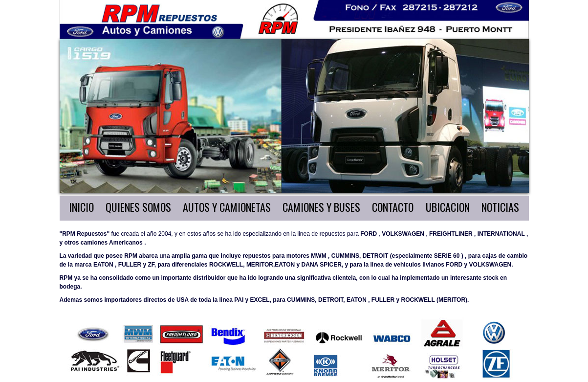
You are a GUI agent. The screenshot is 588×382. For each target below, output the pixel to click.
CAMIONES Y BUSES (321, 207)
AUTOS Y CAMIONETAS (227, 207)
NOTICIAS (500, 207)
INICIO (81, 207)
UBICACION (448, 207)
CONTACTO (393, 207)
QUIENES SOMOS (138, 207)
